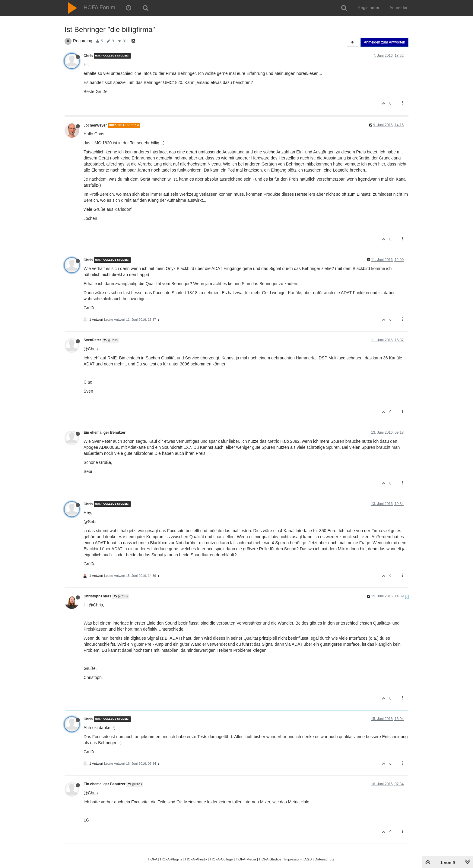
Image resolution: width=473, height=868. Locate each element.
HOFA (152, 859)
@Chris (110, 340)
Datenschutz (324, 859)
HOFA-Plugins (171, 859)
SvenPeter (92, 340)
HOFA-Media (246, 859)
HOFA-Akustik (196, 859)
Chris (88, 56)
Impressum (293, 859)
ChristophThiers (97, 596)
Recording (83, 41)
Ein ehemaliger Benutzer (105, 432)
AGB (308, 859)
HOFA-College (222, 859)
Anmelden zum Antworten (384, 42)
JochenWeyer (95, 125)
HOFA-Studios (270, 859)
